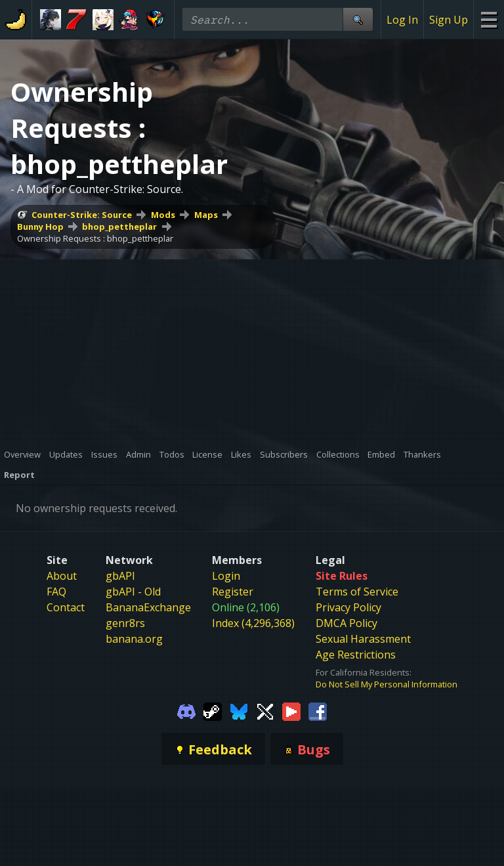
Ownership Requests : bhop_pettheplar (95, 238)
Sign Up (449, 20)
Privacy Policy (348, 607)
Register (233, 592)
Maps (206, 215)
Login (226, 576)
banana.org (134, 639)
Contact (66, 607)
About (62, 576)
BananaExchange (148, 607)
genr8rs (125, 623)
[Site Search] (358, 19)
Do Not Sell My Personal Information (387, 684)
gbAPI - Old (133, 592)
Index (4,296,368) (253, 623)
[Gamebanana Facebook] (318, 710)
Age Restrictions (356, 655)
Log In (402, 20)
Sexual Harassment (363, 639)
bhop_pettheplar (119, 227)
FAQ (56, 592)
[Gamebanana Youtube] (291, 710)
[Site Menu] (489, 19)
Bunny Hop (40, 227)
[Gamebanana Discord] (186, 710)
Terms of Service (357, 592)
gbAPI (120, 576)
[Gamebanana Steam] (213, 710)
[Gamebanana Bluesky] (239, 710)
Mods (163, 215)
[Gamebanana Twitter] (265, 710)
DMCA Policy (346, 623)
